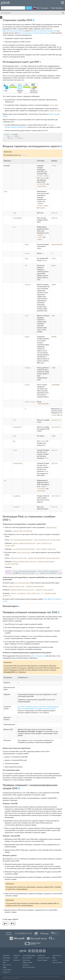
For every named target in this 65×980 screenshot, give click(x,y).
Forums (55, 960)
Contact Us (26, 965)
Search (29, 8)
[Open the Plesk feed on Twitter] (33, 951)
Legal (4, 967)
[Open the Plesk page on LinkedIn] (37, 951)
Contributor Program (44, 958)
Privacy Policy (7, 970)
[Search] (13, 8)
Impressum (6, 972)
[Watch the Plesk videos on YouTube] (41, 951)
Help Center (26, 960)
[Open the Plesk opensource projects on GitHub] (44, 951)
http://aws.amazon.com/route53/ (13, 31)
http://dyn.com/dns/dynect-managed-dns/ (43, 31)
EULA (5, 962)
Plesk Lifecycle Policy (29, 967)
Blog (54, 958)
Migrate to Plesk (27, 962)
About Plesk (7, 958)
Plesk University (57, 962)
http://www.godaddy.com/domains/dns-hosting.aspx (35, 33)
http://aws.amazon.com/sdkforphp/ (16, 127)
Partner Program (43, 960)
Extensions (17, 960)
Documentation (27, 958)
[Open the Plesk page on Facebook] (30, 951)
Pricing (16, 958)
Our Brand (6, 960)
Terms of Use (7, 965)
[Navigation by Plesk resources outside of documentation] (63, 3)
